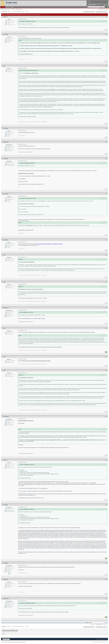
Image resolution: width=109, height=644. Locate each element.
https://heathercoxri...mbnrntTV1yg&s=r (31, 73)
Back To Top (4, 642)
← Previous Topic (92, 624)
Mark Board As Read (22, 642)
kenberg (6, 159)
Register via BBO (92, 5)
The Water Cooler (19, 9)
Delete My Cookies (15, 642)
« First (9, 11)
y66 (4, 66)
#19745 (106, 142)
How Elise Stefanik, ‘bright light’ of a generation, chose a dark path (31, 289)
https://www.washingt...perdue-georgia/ (26, 378)
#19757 (106, 505)
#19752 (106, 328)
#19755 (106, 417)
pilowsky (6, 34)
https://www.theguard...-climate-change (26, 173)
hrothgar (6, 563)
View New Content (102, 9)
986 (14, 11)
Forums (3, 7)
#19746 (106, 159)
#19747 (106, 194)
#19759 (106, 580)
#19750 (106, 282)
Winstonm (6, 142)
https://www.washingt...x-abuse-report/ (26, 421)
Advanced (108, 7)
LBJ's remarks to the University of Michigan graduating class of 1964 (37, 361)
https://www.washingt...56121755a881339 (27, 262)
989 (20, 11)
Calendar (12, 7)
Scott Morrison (30, 225)
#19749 (106, 255)
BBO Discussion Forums (5, 9)
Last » (27, 11)
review (30, 332)
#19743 (106, 66)
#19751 (106, 308)
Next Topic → (105, 624)
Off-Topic (13, 9)
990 (23, 11)
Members (7, 7)
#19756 (106, 460)
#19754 (106, 371)
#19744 (106, 128)
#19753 (106, 357)
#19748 (106, 240)
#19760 (106, 599)
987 (16, 11)
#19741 (106, 17)
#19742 (106, 35)
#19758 (106, 563)
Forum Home (9, 642)
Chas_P (5, 17)
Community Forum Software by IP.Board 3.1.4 (100, 642)
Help (105, 5)
